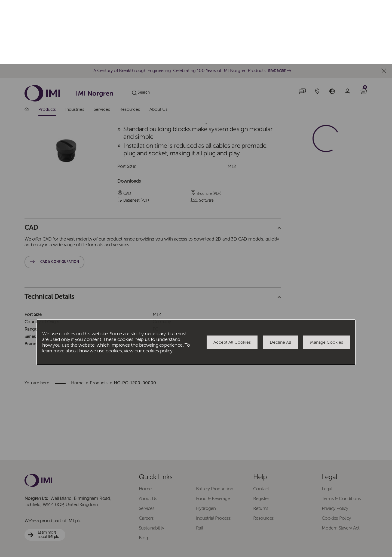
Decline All (280, 279)
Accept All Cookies (232, 279)
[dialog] (196, 279)
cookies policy (158, 287)
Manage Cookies (327, 279)
